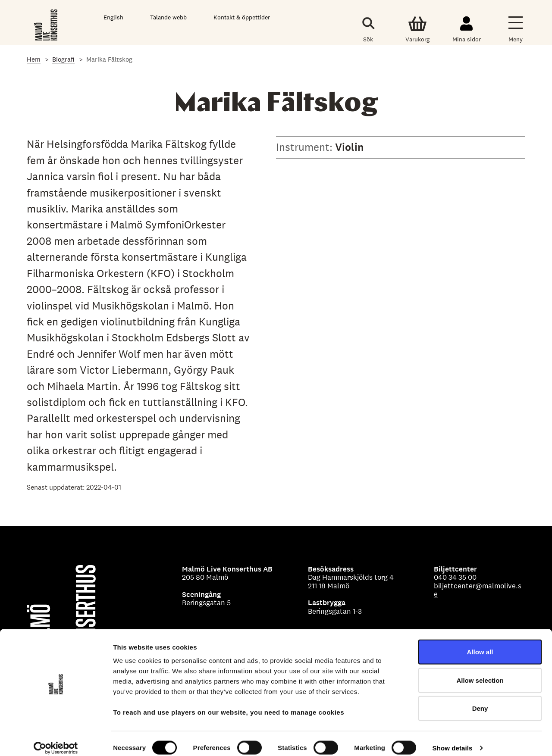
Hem (34, 59)
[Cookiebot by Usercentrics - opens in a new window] (56, 739)
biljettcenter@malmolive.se (478, 590)
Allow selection (480, 671)
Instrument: (306, 147)
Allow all (480, 643)
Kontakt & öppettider (242, 17)
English (113, 17)
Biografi (63, 59)
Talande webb (168, 17)
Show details (453, 739)
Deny (480, 699)
